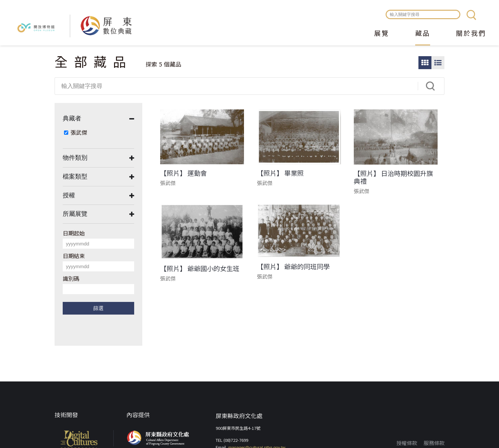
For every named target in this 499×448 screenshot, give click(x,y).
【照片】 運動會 (184, 173)
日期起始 (74, 233)
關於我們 (471, 34)
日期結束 (74, 256)
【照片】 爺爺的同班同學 (293, 267)
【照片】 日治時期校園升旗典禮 (393, 177)
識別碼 (71, 278)
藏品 (423, 34)
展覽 (382, 34)
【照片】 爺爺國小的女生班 (200, 268)
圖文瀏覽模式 (438, 63)
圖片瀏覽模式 (425, 63)
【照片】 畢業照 (280, 173)
